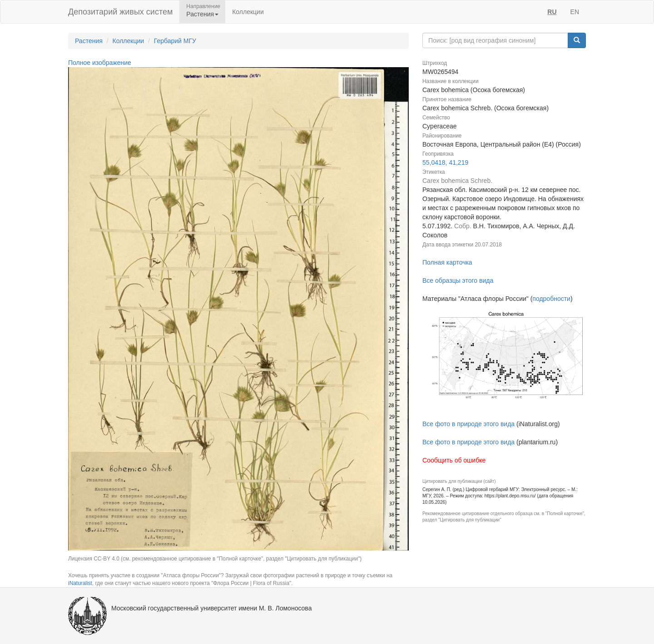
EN (575, 12)
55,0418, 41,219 (445, 162)
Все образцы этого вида (458, 280)
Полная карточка (447, 262)
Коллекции (248, 12)
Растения (89, 41)
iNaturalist (80, 583)
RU (552, 12)
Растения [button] (202, 14)
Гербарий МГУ (175, 41)
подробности (551, 299)
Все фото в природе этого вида (468, 424)
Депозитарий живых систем (120, 12)
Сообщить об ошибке (454, 460)
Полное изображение (100, 63)
